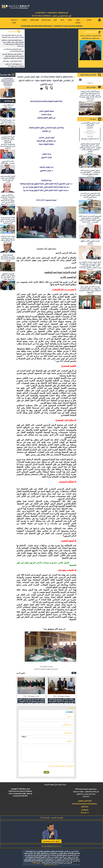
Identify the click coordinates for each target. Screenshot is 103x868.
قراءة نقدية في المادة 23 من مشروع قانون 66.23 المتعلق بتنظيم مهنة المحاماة (8, 239)
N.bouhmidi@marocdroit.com (51, 846)
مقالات (70, 20)
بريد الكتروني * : (68, 725)
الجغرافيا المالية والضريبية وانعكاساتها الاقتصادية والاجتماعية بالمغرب (8, 258)
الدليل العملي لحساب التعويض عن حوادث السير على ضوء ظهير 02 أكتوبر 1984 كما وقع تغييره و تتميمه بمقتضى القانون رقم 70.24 (90, 265)
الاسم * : (70, 717)
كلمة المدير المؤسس (91, 32)
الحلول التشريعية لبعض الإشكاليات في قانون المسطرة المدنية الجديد (14, 50)
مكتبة (62, 20)
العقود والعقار (35, 20)
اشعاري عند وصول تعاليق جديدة (62, 766)
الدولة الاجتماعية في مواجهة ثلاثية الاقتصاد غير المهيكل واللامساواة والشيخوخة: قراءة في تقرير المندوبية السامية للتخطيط (8, 142)
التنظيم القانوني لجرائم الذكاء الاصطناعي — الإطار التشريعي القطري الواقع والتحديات (90, 172)
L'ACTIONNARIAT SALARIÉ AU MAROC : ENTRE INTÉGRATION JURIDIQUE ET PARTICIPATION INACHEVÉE (8, 82)
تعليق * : (70, 741)
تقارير (55, 20)
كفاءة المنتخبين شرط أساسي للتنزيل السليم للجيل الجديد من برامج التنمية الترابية (8, 220)
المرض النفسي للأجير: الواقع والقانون (90, 242)
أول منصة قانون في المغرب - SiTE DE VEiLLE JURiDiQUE (52, 16)
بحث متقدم (90, 83)
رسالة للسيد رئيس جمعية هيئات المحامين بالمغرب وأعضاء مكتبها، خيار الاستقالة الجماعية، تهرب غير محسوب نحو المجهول (13, 56)
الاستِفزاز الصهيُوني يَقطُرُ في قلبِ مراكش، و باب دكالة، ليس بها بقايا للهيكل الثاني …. (8, 277)
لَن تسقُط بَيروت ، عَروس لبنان (8, 106)
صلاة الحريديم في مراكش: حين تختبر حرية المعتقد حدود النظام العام (91, 37)
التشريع (89, 20)
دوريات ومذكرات (46, 20)
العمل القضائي (78, 21)
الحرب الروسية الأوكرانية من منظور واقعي (90, 124)
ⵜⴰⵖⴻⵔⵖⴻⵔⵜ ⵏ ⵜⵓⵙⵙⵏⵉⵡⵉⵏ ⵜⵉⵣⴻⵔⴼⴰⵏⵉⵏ (51, 13)
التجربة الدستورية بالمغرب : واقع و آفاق (12, 61)
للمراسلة (24, 20)
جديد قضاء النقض (14, 21)
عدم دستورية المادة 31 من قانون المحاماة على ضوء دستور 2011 (15, 65)
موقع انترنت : (69, 733)
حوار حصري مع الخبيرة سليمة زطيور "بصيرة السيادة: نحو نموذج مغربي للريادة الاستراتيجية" (13, 36)
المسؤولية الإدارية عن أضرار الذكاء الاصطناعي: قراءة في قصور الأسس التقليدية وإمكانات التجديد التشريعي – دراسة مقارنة (90, 219)
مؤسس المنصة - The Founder (52, 818)
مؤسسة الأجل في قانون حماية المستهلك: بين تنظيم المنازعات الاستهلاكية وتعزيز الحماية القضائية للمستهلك (90, 289)
